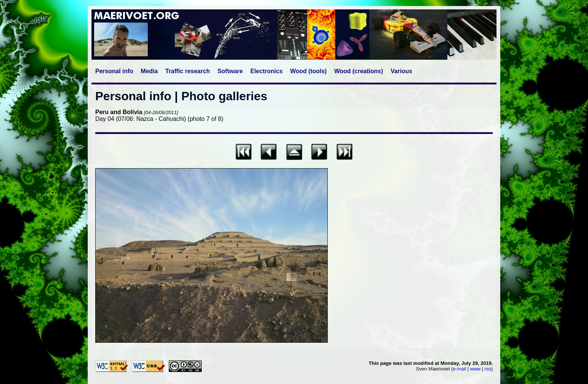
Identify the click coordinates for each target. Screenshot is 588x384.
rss (488, 369)
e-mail (460, 369)
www (475, 369)
